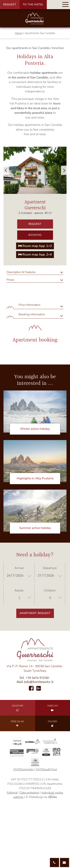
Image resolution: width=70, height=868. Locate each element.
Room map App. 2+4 (35, 254)
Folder (53, 724)
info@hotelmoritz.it (39, 682)
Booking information (32, 314)
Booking (35, 235)
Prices (10, 280)
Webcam (53, 708)
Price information (30, 305)
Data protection (30, 793)
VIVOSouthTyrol (46, 769)
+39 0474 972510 (37, 678)
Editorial (12, 793)
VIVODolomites (23, 769)
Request (10, 4)
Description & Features (21, 272)
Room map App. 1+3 (35, 246)
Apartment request (35, 613)
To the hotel (33, 4)
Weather (18, 708)
